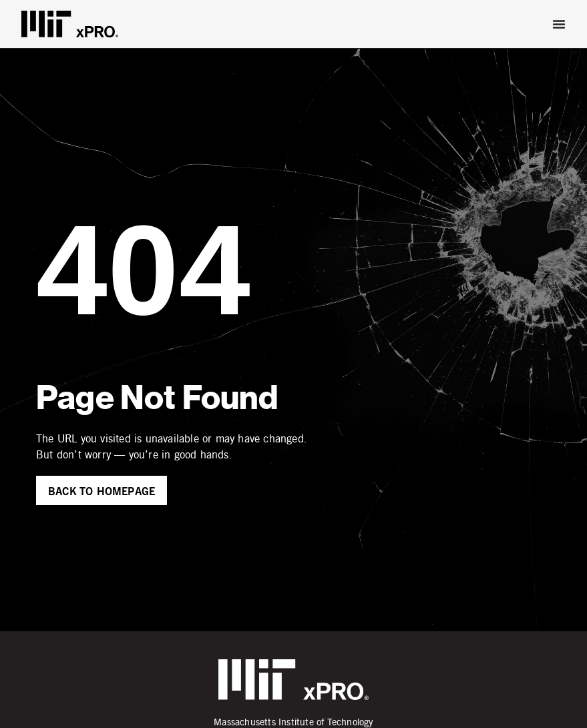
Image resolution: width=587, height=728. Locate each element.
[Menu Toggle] (559, 24)
